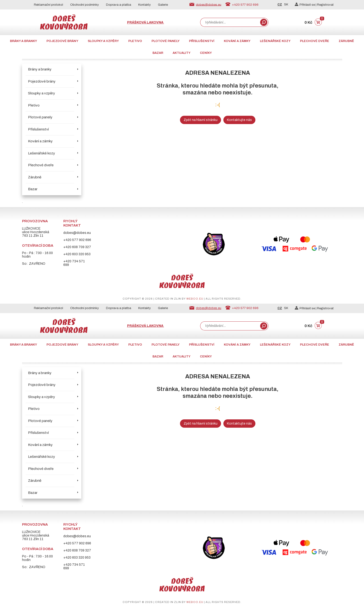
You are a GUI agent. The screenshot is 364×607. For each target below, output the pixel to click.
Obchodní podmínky (85, 5)
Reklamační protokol (48, 5)
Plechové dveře (315, 41)
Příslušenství (202, 41)
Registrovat (325, 5)
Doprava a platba (119, 5)
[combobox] (230, 22)
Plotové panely (166, 41)
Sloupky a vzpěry (103, 41)
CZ (280, 5)
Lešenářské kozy (275, 41)
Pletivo (135, 41)
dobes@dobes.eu (209, 5)
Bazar (158, 53)
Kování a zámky (237, 41)
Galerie (163, 5)
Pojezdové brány (62, 41)
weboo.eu (195, 299)
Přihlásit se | (306, 5)
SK (286, 5)
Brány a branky (23, 41)
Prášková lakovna (146, 22)
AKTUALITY (182, 53)
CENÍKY (206, 53)
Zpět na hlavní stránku (200, 120)
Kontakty (145, 5)
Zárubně (346, 41)
